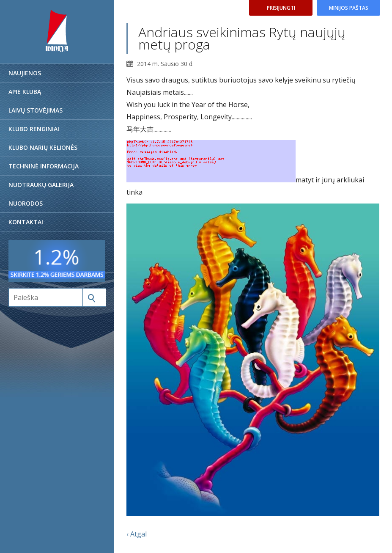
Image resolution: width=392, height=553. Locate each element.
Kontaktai (26, 222)
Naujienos (25, 73)
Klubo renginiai (34, 129)
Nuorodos (26, 203)
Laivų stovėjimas (36, 110)
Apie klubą (25, 92)
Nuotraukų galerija (41, 185)
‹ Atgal (137, 534)
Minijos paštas (349, 8)
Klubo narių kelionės (43, 147)
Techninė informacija (44, 166)
